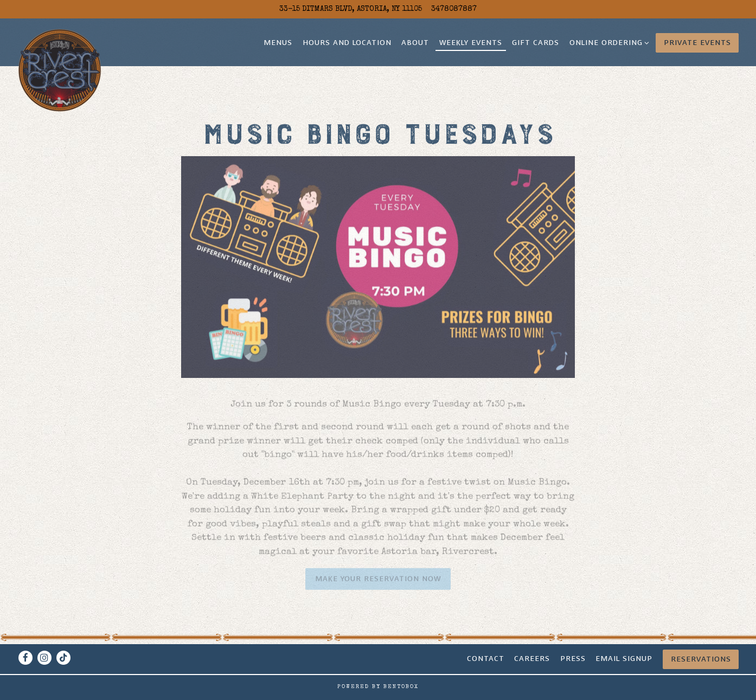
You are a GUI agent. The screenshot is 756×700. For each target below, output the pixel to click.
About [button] (415, 43)
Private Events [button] (697, 43)
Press (573, 659)
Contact (486, 659)
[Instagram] (44, 658)
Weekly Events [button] (471, 43)
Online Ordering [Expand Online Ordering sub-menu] (608, 42)
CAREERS (532, 659)
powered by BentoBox (378, 687)
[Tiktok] (63, 658)
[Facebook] (25, 658)
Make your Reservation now (378, 582)
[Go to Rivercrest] (351, 9)
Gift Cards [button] (536, 43)
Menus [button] (278, 43)
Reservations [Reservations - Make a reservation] (701, 659)
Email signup (624, 659)
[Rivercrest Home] (60, 70)
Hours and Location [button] (347, 43)
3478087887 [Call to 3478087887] (454, 9)
